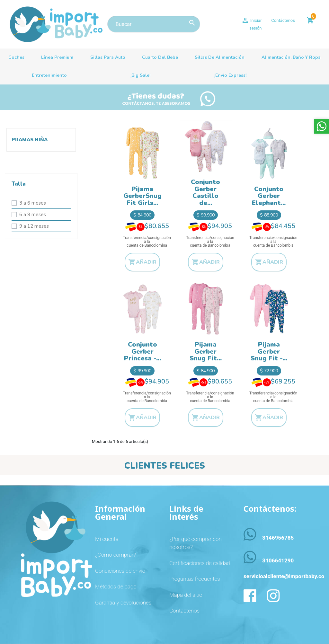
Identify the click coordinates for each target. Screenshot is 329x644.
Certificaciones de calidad (200, 563)
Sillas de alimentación (220, 57)
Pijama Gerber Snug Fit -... (269, 351)
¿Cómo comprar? (116, 555)
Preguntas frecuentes (195, 579)
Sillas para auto (108, 57)
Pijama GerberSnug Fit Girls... (142, 196)
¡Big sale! (140, 75)
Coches (16, 57)
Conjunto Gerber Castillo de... (205, 192)
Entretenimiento (49, 75)
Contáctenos (283, 20)
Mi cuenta (107, 539)
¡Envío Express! (230, 75)
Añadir (142, 262)
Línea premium (57, 57)
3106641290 (278, 560)
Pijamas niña (30, 140)
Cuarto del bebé (160, 57)
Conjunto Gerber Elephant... (269, 196)
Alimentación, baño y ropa (291, 57)
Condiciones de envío (120, 571)
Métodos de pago (116, 587)
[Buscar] (154, 24)
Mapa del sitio (186, 595)
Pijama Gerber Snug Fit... (206, 351)
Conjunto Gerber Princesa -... (142, 351)
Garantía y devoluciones (123, 603)
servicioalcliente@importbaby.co (284, 576)
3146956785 (278, 538)
